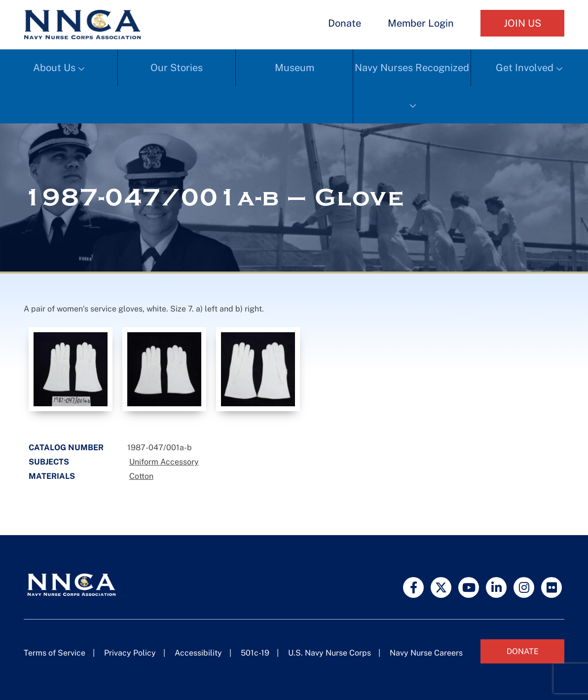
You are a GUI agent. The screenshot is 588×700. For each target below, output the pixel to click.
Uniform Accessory (164, 462)
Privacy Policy (130, 653)
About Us (54, 68)
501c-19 (255, 653)
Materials (52, 476)
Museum (294, 68)
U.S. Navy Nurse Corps (330, 653)
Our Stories (177, 68)
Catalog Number (66, 447)
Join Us (522, 23)
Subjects (49, 462)
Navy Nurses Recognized (412, 68)
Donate (345, 23)
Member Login (421, 23)
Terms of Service (55, 653)
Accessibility (198, 653)
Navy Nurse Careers (426, 653)
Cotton (141, 476)
